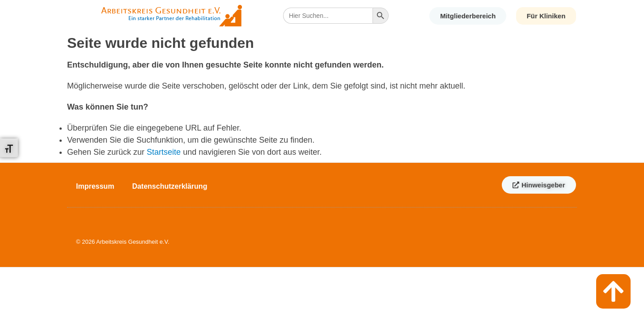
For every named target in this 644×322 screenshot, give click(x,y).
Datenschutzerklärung (169, 186)
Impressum (95, 186)
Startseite (164, 152)
